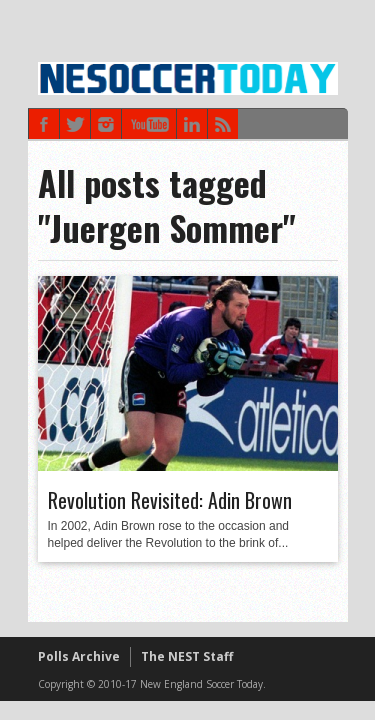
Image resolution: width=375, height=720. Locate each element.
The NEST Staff (187, 656)
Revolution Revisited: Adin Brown (170, 500)
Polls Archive (79, 656)
